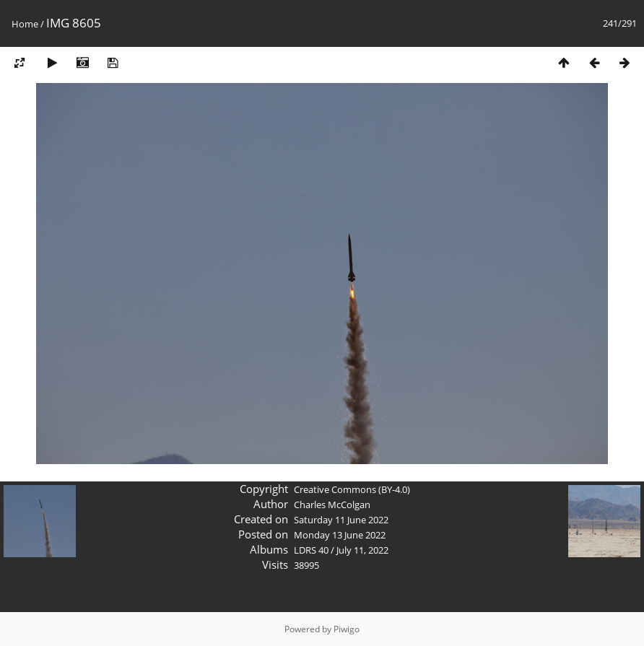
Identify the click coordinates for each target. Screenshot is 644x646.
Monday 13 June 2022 (340, 535)
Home (25, 24)
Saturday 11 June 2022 (341, 520)
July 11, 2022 (362, 550)
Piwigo (347, 629)
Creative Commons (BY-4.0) (352, 489)
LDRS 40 (311, 550)
